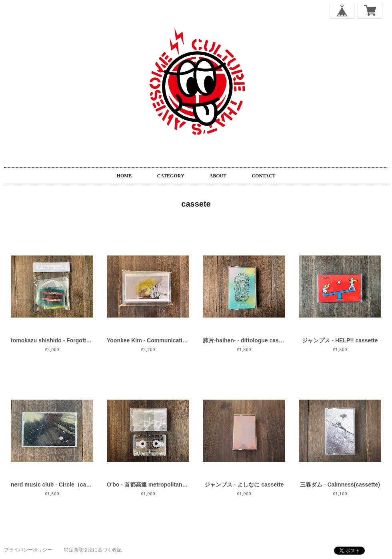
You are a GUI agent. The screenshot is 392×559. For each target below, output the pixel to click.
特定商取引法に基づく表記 (93, 550)
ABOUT (218, 176)
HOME (124, 176)
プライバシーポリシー (28, 550)
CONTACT (263, 176)
